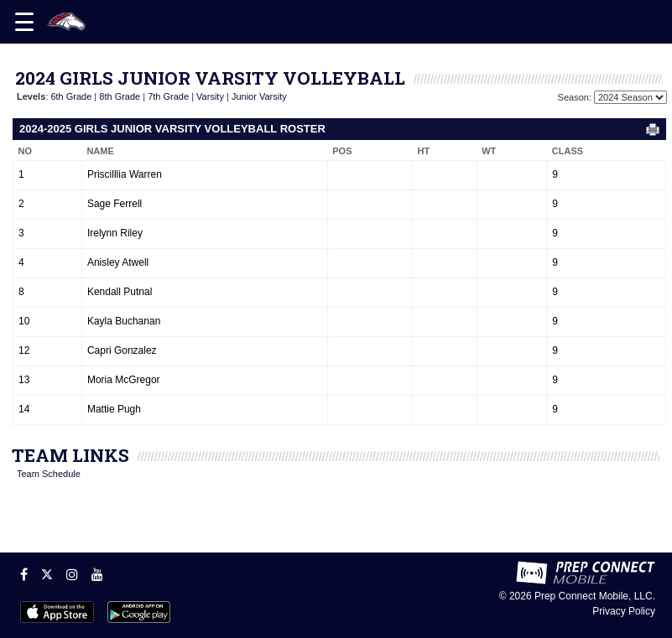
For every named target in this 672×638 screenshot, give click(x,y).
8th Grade (120, 96)
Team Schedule (49, 474)
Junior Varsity (259, 96)
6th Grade (71, 96)
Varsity (210, 96)
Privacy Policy (624, 611)
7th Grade (168, 96)
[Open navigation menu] (24, 22)
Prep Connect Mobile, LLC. (595, 596)
